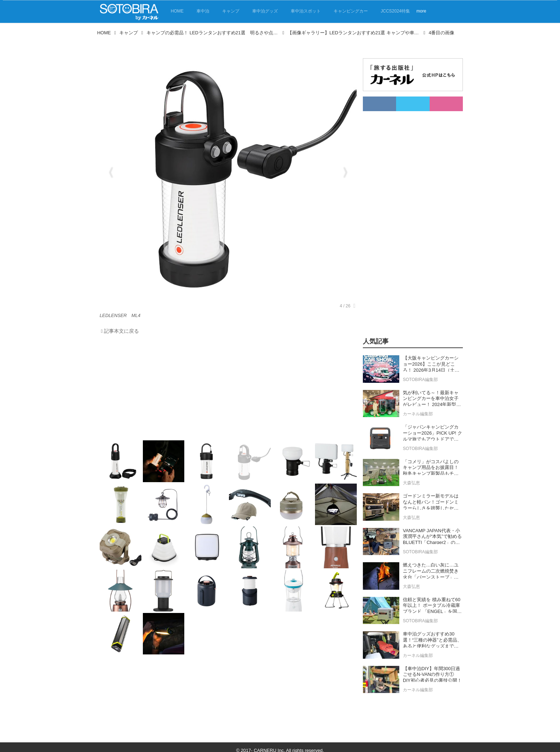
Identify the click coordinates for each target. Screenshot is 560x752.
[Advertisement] (226, 389)
